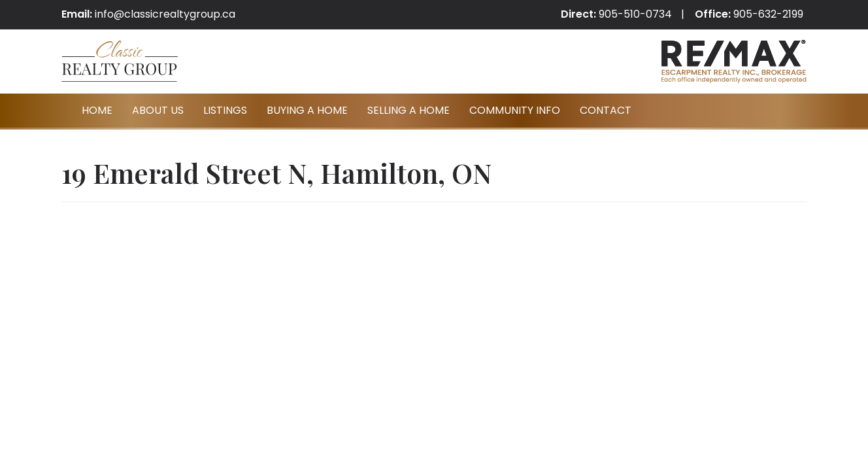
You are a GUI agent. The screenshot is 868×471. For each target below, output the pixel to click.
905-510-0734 (635, 14)
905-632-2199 (768, 14)
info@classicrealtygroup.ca (165, 14)
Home (97, 110)
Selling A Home (409, 110)
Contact (606, 110)
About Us (158, 110)
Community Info (515, 110)
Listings (225, 110)
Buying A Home (307, 110)
